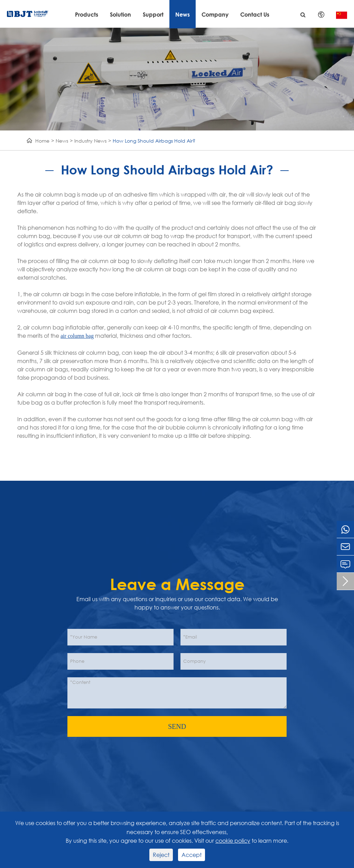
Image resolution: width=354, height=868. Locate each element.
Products (87, 14)
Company (215, 14)
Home (42, 141)
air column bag (77, 336)
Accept (192, 855)
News (183, 14)
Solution (120, 14)
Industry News (90, 141)
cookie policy (233, 840)
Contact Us (255, 14)
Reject (161, 855)
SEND (177, 726)
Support (153, 14)
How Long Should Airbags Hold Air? (154, 141)
